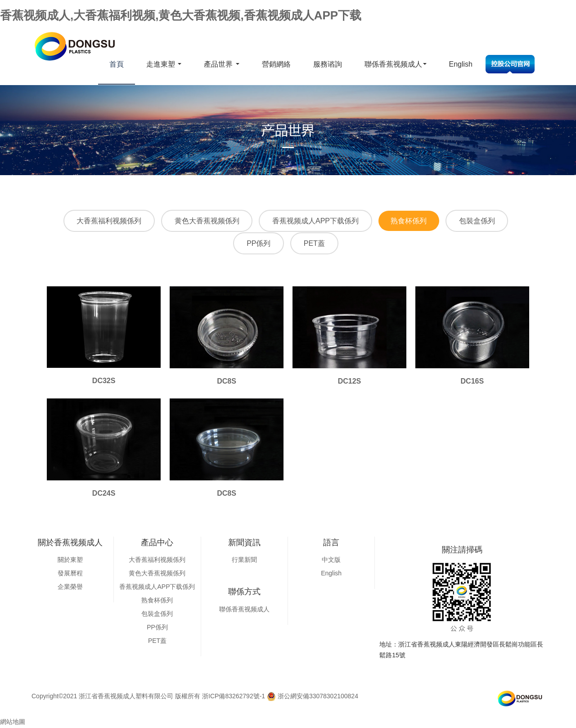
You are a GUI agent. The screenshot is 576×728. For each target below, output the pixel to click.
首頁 (117, 64)
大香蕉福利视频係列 (105, 221)
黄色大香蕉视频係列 (205, 221)
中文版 (331, 561)
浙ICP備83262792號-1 (234, 697)
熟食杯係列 (411, 221)
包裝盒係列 (481, 221)
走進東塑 (164, 64)
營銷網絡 (276, 64)
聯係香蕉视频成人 (396, 64)
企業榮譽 (70, 588)
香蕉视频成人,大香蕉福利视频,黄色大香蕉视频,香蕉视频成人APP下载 (181, 15)
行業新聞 (244, 561)
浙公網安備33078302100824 (313, 697)
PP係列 (258, 244)
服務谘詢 (328, 64)
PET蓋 (315, 244)
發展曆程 (70, 574)
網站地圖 (13, 723)
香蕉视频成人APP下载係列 (315, 221)
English (461, 64)
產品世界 (221, 64)
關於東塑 (70, 561)
